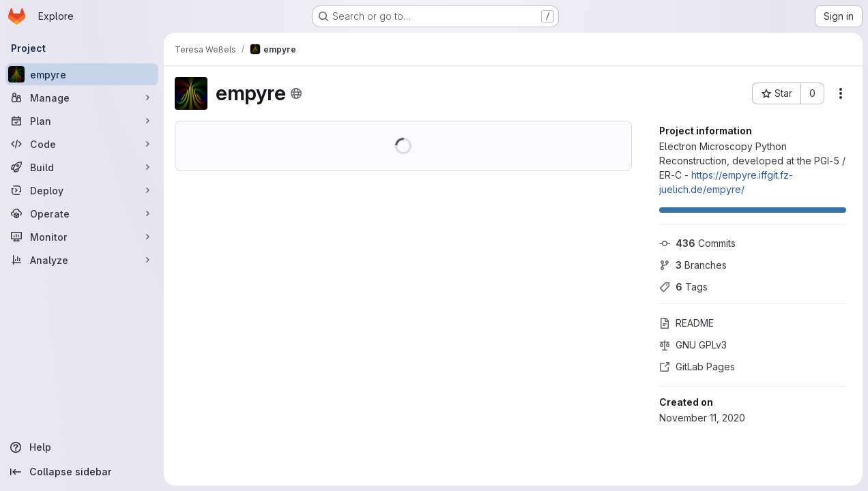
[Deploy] (82, 190)
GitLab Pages (697, 367)
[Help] (82, 447)
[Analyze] (82, 260)
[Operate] (82, 213)
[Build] (82, 167)
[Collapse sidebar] (82, 472)
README (686, 323)
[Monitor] (82, 237)
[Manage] (82, 98)
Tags (683, 287)
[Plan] (82, 121)
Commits (697, 243)
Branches (693, 265)
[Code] (82, 144)
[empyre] (82, 74)
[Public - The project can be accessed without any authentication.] (296, 93)
